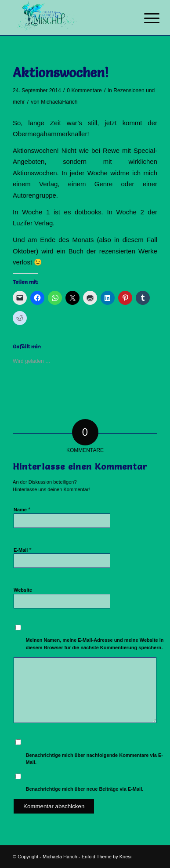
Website (23, 590)
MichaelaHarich (59, 102)
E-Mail (23, 550)
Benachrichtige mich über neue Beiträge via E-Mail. (85, 789)
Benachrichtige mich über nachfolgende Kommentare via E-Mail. (94, 759)
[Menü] (145, 18)
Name (22, 509)
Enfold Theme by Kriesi (107, 857)
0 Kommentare (84, 90)
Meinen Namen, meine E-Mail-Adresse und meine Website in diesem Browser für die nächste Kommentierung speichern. (95, 644)
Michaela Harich (60, 857)
